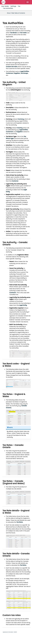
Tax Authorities (8, 8)
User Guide (5, 6)
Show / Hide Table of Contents (16, 13)
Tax (19, 6)
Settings (13, 6)
